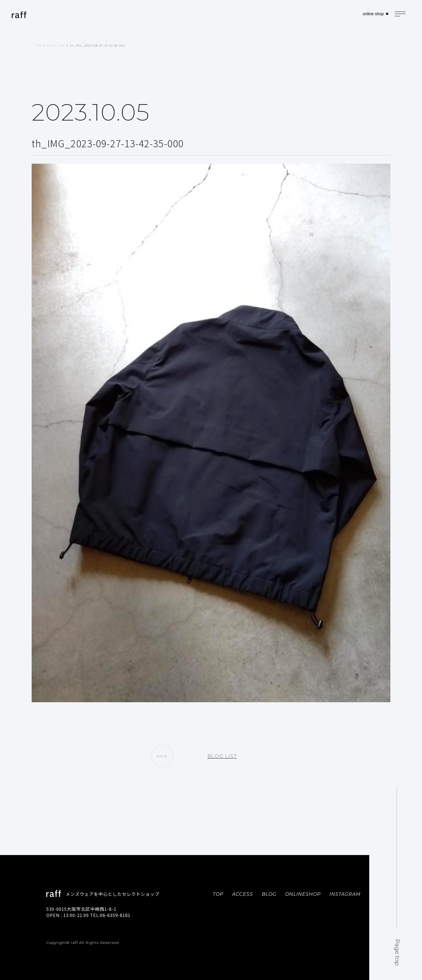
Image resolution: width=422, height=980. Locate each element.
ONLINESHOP (303, 894)
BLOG (269, 894)
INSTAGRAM (345, 894)
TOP (39, 46)
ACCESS (243, 894)
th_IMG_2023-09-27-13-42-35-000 (98, 46)
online (372, 15)
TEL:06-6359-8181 (110, 915)
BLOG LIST (56, 46)
